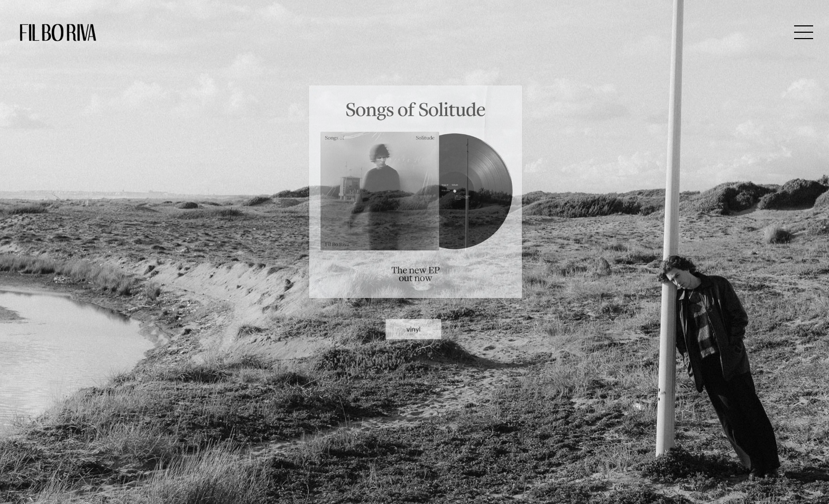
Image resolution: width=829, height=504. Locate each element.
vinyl (413, 306)
